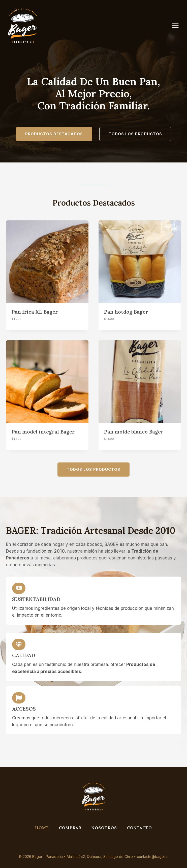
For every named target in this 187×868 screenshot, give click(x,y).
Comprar (70, 828)
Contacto (139, 828)
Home (42, 828)
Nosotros (104, 828)
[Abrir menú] (178, 26)
